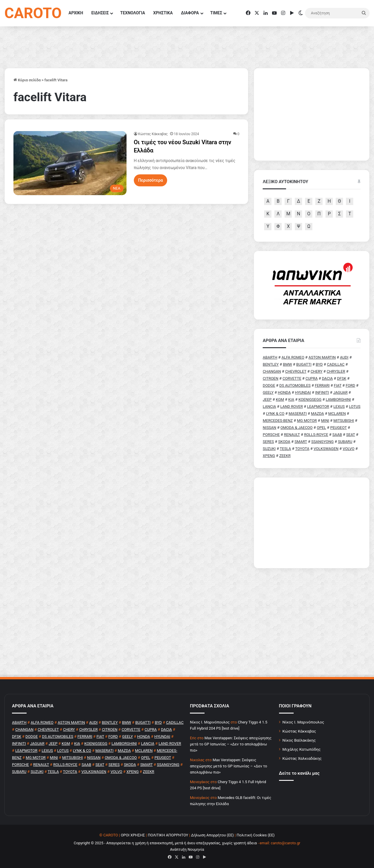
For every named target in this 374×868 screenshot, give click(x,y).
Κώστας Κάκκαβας (153, 134)
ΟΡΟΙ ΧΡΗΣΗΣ (133, 835)
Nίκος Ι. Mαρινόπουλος (210, 722)
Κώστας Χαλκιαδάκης (302, 758)
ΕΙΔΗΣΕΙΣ (100, 13)
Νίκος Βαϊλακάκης (299, 740)
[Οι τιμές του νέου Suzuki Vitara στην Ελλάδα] (70, 163)
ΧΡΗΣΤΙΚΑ (163, 13)
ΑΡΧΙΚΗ (76, 13)
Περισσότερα (151, 180)
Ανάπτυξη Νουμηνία (187, 849)
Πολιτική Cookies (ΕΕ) (256, 835)
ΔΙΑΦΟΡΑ (190, 13)
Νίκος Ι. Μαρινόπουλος (303, 722)
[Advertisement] (312, 523)
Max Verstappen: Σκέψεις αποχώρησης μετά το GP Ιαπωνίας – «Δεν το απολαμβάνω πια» (231, 744)
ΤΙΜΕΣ (216, 13)
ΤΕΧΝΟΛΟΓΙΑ (133, 13)
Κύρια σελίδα (27, 80)
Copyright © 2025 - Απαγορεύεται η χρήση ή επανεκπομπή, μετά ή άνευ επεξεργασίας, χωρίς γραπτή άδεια (165, 843)
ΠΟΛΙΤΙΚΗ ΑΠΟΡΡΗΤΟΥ (168, 835)
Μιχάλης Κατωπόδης (302, 749)
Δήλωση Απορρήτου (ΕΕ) (212, 835)
